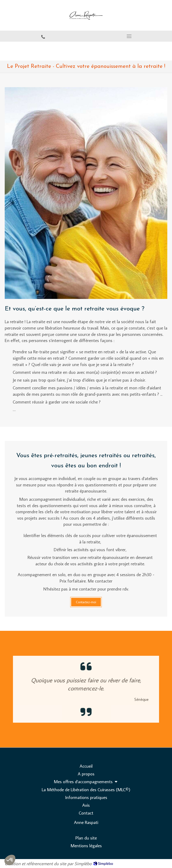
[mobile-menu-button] (129, 36)
